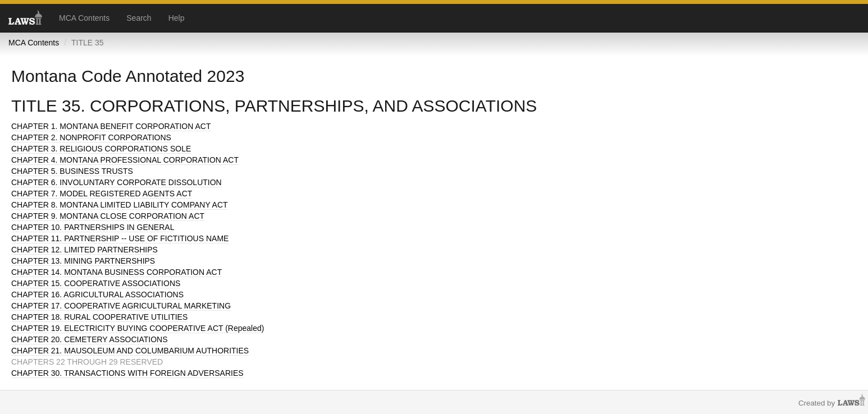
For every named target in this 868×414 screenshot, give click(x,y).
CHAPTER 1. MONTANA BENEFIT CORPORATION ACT (111, 126)
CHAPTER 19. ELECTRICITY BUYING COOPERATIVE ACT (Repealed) (138, 328)
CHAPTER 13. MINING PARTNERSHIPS (83, 261)
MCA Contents (84, 18)
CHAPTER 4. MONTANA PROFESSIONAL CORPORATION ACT (125, 160)
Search (139, 18)
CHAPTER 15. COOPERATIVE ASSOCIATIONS (96, 283)
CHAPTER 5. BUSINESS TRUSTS (72, 171)
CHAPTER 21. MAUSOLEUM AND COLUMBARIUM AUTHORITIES (130, 351)
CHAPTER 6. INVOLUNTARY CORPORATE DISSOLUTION (117, 182)
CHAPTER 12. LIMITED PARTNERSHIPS (84, 250)
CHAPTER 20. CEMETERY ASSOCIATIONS (90, 339)
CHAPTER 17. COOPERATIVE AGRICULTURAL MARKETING (121, 306)
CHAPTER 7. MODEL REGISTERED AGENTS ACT (102, 194)
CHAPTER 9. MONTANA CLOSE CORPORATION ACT (108, 216)
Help (177, 18)
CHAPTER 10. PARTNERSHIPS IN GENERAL (93, 227)
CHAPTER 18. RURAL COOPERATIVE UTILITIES (99, 317)
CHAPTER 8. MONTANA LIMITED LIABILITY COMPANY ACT (120, 205)
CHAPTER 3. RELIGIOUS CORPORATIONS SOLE (101, 149)
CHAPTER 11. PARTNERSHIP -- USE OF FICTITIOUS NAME (120, 238)
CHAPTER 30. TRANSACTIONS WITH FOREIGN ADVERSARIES (127, 373)
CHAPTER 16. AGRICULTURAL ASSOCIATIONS (97, 295)
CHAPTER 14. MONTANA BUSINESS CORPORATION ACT (117, 272)
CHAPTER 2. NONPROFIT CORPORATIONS (91, 137)
